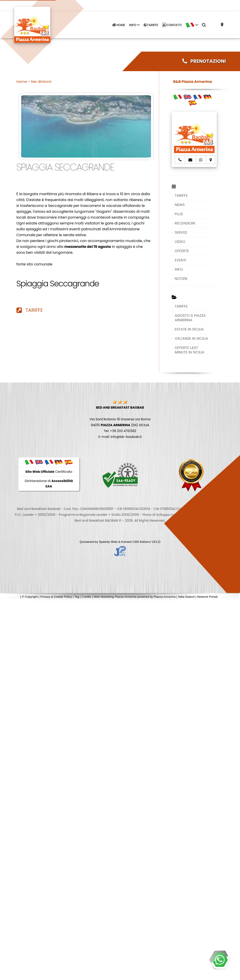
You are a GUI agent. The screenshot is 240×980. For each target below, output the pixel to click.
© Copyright (30, 597)
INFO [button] (134, 25)
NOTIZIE (181, 279)
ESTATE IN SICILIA (189, 329)
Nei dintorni (41, 82)
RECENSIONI (185, 223)
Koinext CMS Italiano (136, 542)
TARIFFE (151, 25)
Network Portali (207, 597)
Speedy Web (108, 542)
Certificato (49, 472)
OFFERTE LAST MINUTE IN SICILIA (190, 350)
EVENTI (180, 260)
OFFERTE (182, 251)
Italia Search (186, 597)
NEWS (180, 205)
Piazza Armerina (165, 597)
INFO (179, 269)
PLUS (179, 214)
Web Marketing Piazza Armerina (115, 597)
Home (22, 82)
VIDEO (180, 242)
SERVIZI (181, 232)
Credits (86, 597)
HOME (119, 25)
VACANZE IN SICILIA (191, 338)
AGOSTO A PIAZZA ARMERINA (190, 318)
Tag (77, 597)
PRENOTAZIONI (204, 61)
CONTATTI (172, 25)
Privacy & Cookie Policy (56, 597)
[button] (192, 25)
